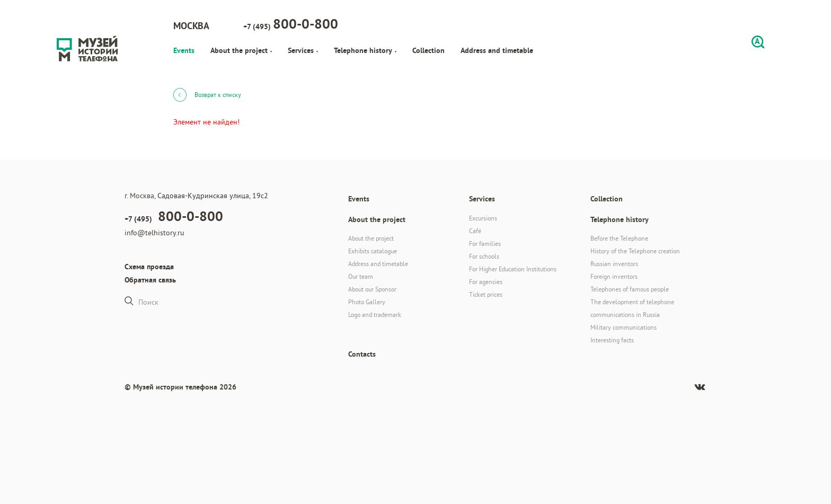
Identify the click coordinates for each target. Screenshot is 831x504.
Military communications (624, 327)
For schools (484, 256)
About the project (241, 50)
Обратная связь (150, 280)
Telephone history (365, 50)
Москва (191, 26)
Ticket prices (486, 294)
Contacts (362, 354)
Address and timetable (497, 50)
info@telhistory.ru (154, 233)
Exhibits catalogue (373, 251)
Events (184, 50)
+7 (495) (291, 24)
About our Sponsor (372, 289)
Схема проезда (149, 267)
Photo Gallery (367, 302)
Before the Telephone (619, 238)
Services (303, 50)
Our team (361, 276)
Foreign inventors (614, 276)
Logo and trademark (375, 315)
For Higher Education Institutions (513, 269)
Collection (428, 50)
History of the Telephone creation (635, 251)
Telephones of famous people (630, 289)
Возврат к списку (207, 94)
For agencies (486, 282)
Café (475, 231)
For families (485, 244)
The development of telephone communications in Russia (632, 308)
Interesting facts (612, 340)
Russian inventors (614, 264)
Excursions (483, 218)
